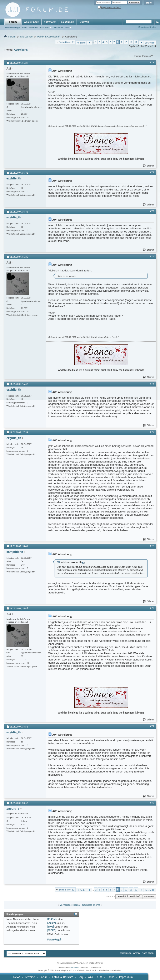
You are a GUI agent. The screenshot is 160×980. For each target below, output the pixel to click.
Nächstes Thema (91, 905)
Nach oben (149, 897)
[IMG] (51, 927)
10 (126, 42)
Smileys (52, 923)
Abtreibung (21, 50)
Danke (111, 977)
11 (131, 42)
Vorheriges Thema (70, 905)
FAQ (81, 977)
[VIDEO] (52, 930)
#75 (152, 384)
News (17, 977)
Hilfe (149, 3)
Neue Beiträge (12, 27)
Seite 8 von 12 (67, 42)
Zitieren (149, 166)
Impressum (126, 977)
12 (136, 42)
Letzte (150, 43)
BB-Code (52, 919)
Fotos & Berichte (63, 977)
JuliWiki (85, 22)
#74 (152, 256)
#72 (152, 172)
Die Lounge (26, 37)
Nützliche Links (61, 27)
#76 (152, 432)
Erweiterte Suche (147, 27)
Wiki (90, 977)
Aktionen (44, 27)
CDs (100, 977)
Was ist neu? (31, 22)
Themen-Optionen (142, 56)
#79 (152, 726)
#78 (152, 608)
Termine (30, 977)
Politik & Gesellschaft (49, 37)
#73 (152, 211)
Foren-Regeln (55, 940)
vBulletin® (75, 968)
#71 (152, 62)
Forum (13, 22)
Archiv (137, 953)
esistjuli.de (67, 22)
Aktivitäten (50, 22)
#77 (152, 546)
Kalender (33, 27)
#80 (152, 803)
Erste (81, 43)
